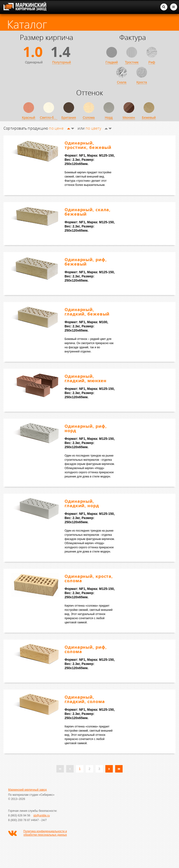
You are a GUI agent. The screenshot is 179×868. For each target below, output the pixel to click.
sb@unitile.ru (41, 815)
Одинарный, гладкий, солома (85, 699)
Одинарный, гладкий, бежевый (87, 312)
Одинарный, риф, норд (86, 428)
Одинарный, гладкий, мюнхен (86, 378)
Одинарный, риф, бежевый (86, 262)
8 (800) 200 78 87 (19, 820)
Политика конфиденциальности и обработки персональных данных (45, 833)
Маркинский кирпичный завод (27, 790)
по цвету (99, 128)
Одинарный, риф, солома (86, 649)
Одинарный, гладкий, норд (82, 503)
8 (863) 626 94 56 (19, 815)
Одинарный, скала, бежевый (88, 212)
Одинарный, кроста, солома (89, 578)
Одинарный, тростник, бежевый (88, 145)
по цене (62, 128)
